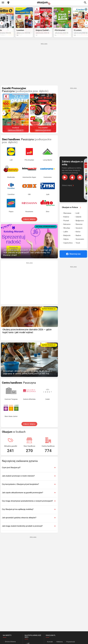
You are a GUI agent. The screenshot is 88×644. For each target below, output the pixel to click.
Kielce (78, 236)
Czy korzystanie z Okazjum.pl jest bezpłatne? (20, 489)
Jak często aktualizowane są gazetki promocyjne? (23, 497)
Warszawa (67, 218)
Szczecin (79, 233)
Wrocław (67, 233)
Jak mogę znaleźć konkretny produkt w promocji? (22, 531)
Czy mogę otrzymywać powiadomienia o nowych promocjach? (27, 506)
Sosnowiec (80, 244)
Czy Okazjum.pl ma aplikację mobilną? (18, 514)
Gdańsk (78, 221)
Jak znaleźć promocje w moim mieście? (18, 480)
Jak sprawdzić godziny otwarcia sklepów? (19, 522)
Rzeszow (79, 229)
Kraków (66, 221)
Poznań (66, 225)
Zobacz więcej (29, 224)
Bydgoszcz (80, 225)
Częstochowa (68, 248)
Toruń (78, 248)
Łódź (77, 218)
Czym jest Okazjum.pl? (11, 472)
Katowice (67, 229)
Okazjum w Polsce (72, 212)
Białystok (67, 240)
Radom (78, 240)
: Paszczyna (25, 94)
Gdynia (66, 244)
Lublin (66, 236)
